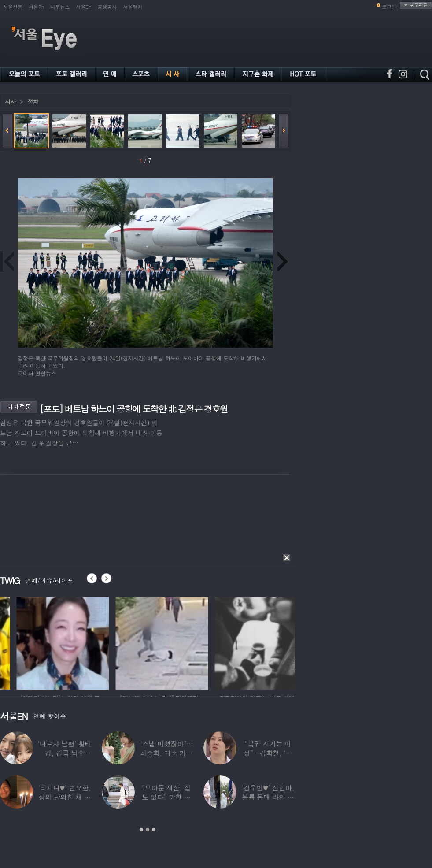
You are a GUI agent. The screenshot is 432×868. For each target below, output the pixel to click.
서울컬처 (133, 7)
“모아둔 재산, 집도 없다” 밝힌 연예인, (166, 797)
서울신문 (13, 7)
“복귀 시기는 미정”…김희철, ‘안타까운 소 (268, 753)
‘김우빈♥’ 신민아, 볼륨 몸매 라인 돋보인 (268, 797)
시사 (10, 102)
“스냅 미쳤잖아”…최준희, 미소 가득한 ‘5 (166, 753)
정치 (33, 102)
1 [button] (141, 830)
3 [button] (154, 830)
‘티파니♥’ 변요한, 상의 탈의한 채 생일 (65, 797)
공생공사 (107, 7)
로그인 (389, 7)
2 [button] (148, 830)
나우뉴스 (60, 7)
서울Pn (36, 7)
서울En (83, 7)
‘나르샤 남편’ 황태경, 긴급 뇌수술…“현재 (65, 753)
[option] (140, 642)
